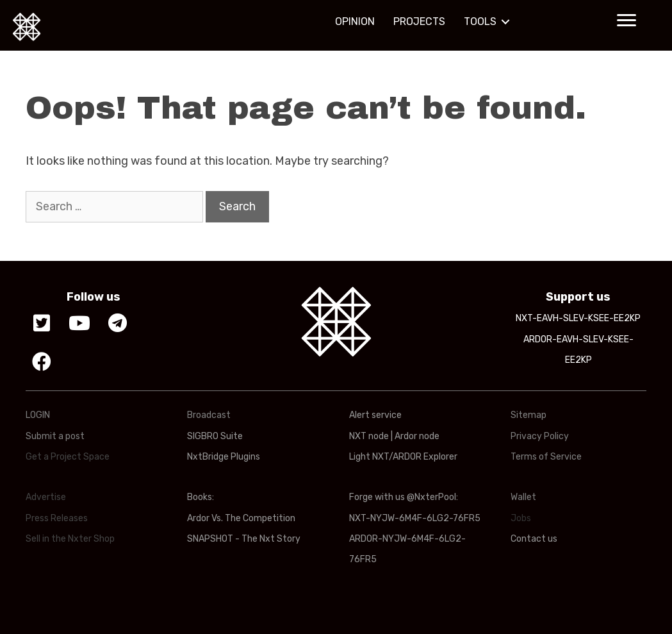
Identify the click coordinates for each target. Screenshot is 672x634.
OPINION (355, 21)
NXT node (369, 436)
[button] (627, 21)
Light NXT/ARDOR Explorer (403, 457)
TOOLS (480, 21)
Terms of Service (546, 457)
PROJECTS (419, 21)
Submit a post (55, 436)
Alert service (375, 415)
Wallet (523, 497)
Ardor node (417, 436)
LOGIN (38, 415)
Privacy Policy (540, 436)
